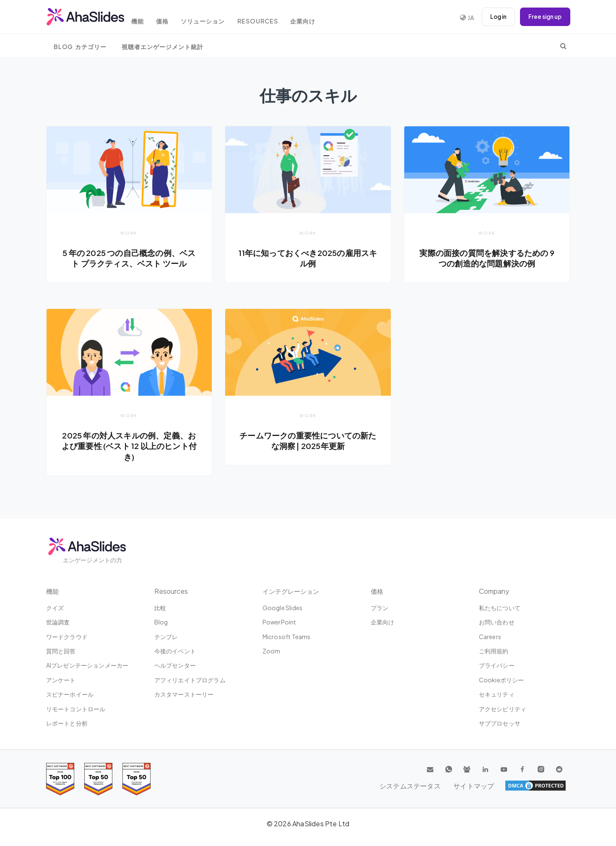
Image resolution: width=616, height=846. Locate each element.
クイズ (55, 608)
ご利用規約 (494, 651)
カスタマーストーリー (184, 694)
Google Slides (283, 608)
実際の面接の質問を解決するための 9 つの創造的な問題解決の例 (487, 258)
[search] (563, 46)
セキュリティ (497, 694)
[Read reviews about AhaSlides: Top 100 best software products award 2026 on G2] (60, 779)
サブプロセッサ (500, 723)
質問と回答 (61, 651)
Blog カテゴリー (80, 47)
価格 (172, 18)
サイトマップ (545, 786)
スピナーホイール (70, 694)
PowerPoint (279, 622)
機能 (145, 18)
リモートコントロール (76, 709)
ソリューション (216, 18)
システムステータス (487, 786)
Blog (161, 622)
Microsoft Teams (287, 637)
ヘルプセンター (175, 665)
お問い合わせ (497, 622)
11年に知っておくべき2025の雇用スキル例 (308, 258)
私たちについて (500, 608)
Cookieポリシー (502, 680)
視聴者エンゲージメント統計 (162, 47)
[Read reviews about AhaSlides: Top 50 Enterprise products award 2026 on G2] (136, 779)
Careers (490, 637)
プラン (380, 608)
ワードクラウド (67, 637)
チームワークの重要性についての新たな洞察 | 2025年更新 (308, 441)
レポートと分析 (67, 723)
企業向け (321, 18)
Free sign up (544, 17)
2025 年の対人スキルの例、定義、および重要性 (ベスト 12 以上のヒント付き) (129, 446)
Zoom (272, 651)
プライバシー (497, 665)
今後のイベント (175, 651)
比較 (160, 608)
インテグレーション (293, 591)
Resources (273, 18)
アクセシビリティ (503, 709)
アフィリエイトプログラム (190, 680)
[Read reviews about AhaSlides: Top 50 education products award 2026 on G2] (98, 779)
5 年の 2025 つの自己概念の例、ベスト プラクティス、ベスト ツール (129, 258)
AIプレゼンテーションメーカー (87, 665)
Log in (495, 17)
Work (129, 233)
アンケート (61, 680)
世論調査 (58, 622)
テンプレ (166, 637)
